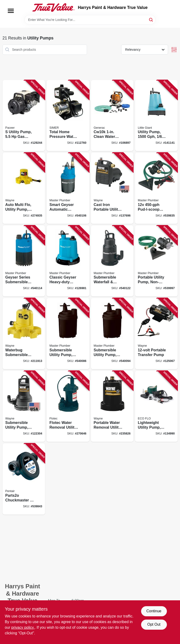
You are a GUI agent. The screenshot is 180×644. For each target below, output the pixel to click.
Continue (154, 611)
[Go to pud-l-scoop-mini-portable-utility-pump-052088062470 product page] (156, 188)
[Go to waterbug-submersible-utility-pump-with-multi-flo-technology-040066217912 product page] (24, 334)
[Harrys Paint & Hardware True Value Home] (53, 8)
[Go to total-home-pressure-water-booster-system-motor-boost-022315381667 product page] (68, 116)
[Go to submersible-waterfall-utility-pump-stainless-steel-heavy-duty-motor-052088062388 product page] (112, 261)
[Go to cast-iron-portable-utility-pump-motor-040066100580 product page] (112, 188)
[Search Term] (90, 20)
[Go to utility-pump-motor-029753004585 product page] (156, 116)
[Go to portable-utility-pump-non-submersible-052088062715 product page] (156, 261)
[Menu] (11, 11)
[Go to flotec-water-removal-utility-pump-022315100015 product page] (68, 406)
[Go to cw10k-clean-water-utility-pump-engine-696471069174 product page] (112, 116)
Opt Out (154, 624)
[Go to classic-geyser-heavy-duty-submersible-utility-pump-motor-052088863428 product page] (68, 261)
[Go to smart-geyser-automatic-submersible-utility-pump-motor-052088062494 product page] (68, 188)
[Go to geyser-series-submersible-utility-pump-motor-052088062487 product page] (24, 261)
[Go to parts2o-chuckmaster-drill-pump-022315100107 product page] (24, 479)
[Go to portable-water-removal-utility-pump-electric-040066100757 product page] (112, 406)
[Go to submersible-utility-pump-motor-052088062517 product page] (68, 334)
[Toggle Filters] (174, 50)
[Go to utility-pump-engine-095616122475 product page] (24, 116)
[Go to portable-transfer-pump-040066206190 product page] (156, 334)
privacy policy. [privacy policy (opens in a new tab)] (23, 627)
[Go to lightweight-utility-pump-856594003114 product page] (156, 406)
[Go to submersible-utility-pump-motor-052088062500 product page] (112, 334)
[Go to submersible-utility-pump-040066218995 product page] (24, 406)
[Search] (151, 19)
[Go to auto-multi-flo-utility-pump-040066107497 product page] (24, 188)
